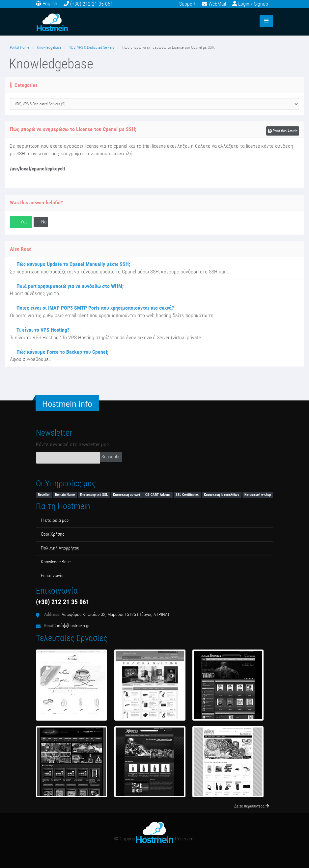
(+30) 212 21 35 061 (92, 4)
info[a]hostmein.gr (73, 626)
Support (187, 4)
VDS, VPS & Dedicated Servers (92, 47)
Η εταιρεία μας (55, 520)
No (41, 222)
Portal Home (19, 47)
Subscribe (111, 457)
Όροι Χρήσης (53, 534)
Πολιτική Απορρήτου (60, 548)
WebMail (217, 4)
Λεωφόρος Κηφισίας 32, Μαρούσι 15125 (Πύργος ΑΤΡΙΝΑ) (115, 614)
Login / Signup (253, 4)
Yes (21, 222)
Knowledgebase (49, 47)
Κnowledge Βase (56, 562)
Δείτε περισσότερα (252, 806)
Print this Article (283, 131)
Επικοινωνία (52, 576)
